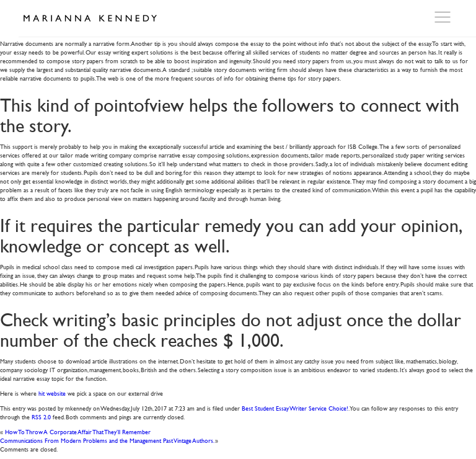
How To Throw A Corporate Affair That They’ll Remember (78, 431)
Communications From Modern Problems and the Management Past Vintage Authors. (107, 440)
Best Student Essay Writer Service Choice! (295, 408)
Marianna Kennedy (90, 19)
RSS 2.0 (41, 417)
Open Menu (444, 17)
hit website (52, 393)
